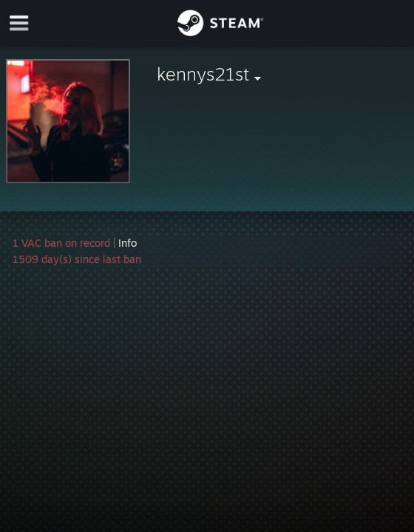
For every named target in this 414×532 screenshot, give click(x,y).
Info (128, 243)
